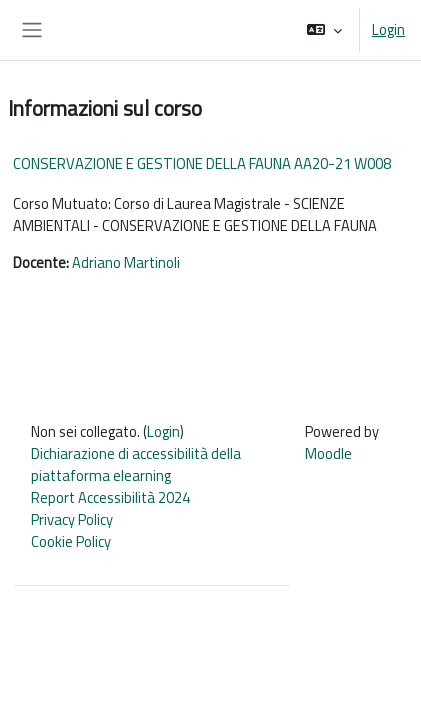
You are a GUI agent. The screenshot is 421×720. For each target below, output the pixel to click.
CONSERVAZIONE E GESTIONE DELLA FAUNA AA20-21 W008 (202, 163)
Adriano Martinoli (126, 262)
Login (388, 30)
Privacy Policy (72, 519)
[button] (324, 30)
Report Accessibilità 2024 (110, 497)
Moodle (328, 453)
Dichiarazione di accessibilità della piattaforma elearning (136, 464)
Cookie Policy (71, 541)
